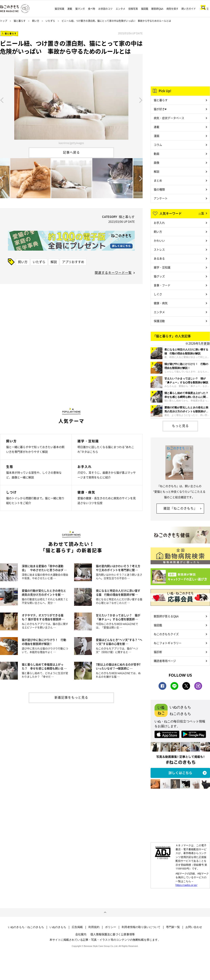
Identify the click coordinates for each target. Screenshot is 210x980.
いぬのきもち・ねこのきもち (26, 927)
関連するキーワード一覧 (113, 272)
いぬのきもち (58, 927)
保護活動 (159, 321)
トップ (4, 21)
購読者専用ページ (165, 661)
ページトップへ (105, 913)
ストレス (159, 249)
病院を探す (172, 9)
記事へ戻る (71, 152)
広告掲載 (77, 927)
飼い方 (36, 21)
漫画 (157, 136)
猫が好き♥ (160, 109)
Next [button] (141, 100)
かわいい (159, 240)
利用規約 (94, 927)
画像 (157, 163)
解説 (54, 262)
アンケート (161, 198)
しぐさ (158, 294)
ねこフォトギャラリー (168, 643)
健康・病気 (161, 303)
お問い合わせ (194, 927)
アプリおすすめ (73, 262)
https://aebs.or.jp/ (186, 885)
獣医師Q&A (157, 9)
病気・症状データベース (169, 118)
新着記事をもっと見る (71, 697)
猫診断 (158, 652)
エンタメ (120, 9)
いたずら (50, 21)
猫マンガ (80, 9)
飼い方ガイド (189, 9)
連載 (70, 9)
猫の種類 (159, 189)
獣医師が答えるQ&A (166, 616)
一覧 (201, 213)
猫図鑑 (145, 9)
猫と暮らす (20, 21)
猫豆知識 (59, 9)
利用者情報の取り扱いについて (141, 927)
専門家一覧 (173, 927)
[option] (71, 100)
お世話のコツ (105, 9)
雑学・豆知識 (162, 267)
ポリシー (111, 927)
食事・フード (162, 285)
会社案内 (81, 934)
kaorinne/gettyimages (71, 143)
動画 (157, 154)
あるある (159, 258)
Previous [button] (2, 100)
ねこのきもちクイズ (166, 634)
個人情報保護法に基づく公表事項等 (113, 934)
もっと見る (180, 426)
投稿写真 (133, 9)
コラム (158, 145)
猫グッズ (159, 276)
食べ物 (92, 9)
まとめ (158, 180)
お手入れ (159, 223)
